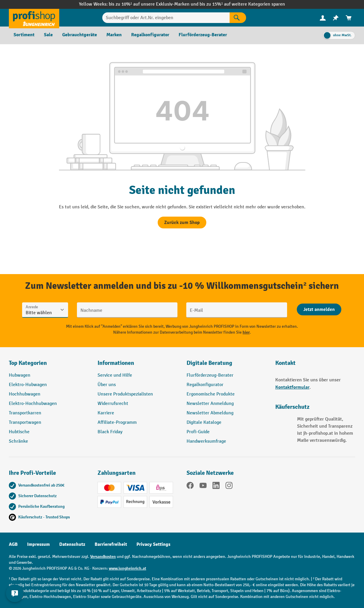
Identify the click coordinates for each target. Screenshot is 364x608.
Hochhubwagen (25, 394)
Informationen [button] (116, 363)
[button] (227, 365)
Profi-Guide (198, 432)
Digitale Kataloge (204, 422)
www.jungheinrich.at (127, 568)
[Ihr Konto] (323, 18)
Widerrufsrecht (113, 404)
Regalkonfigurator (205, 385)
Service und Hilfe (115, 375)
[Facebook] (190, 487)
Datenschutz (72, 544)
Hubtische (19, 432)
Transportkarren (25, 413)
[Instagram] (229, 487)
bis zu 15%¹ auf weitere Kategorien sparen (242, 4)
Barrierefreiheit (111, 544)
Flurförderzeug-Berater (210, 375)
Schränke (18, 441)
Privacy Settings (153, 544)
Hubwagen (20, 375)
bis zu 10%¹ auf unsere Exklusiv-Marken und (154, 4)
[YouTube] (203, 487)
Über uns (107, 385)
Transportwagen (25, 422)
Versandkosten (103, 557)
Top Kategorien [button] (28, 363)
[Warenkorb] (349, 18)
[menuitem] (323, 18)
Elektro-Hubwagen (28, 385)
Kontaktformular (292, 387)
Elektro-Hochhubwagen (33, 404)
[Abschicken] (319, 309)
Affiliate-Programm (117, 422)
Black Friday (110, 432)
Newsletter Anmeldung (210, 404)
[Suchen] (238, 18)
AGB (13, 544)
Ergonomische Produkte (211, 394)
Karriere (106, 413)
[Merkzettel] (336, 18)
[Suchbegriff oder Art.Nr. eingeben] (166, 18)
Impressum (38, 544)
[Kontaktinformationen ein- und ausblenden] (15, 593)
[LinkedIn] (216, 487)
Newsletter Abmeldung (210, 413)
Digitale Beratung (209, 363)
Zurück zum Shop (182, 223)
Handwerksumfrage (206, 441)
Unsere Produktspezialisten (125, 394)
